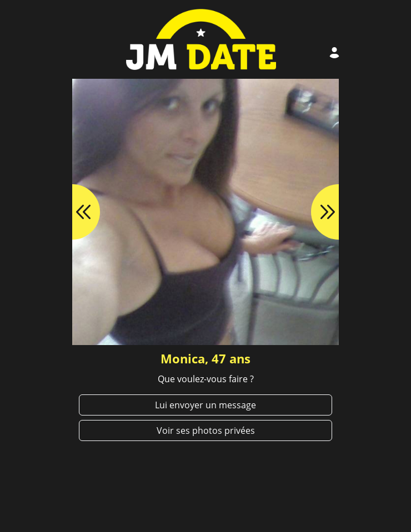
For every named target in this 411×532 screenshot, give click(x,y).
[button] (72, 212)
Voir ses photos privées (206, 430)
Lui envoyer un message (205, 405)
